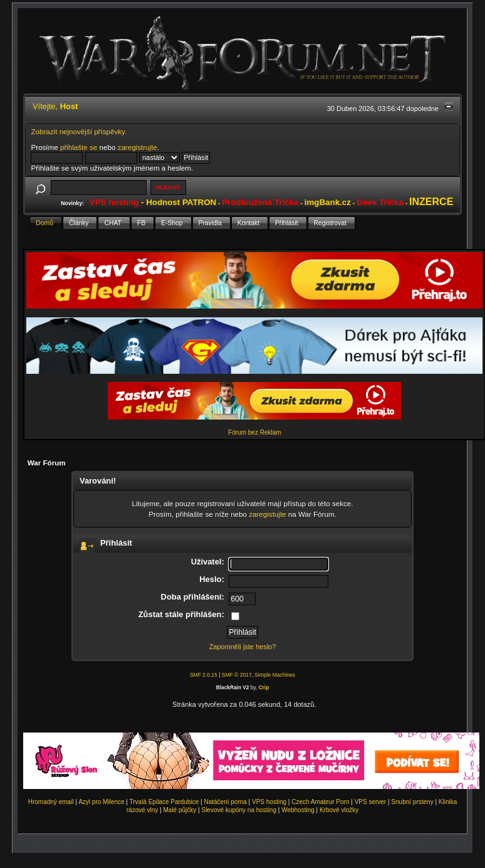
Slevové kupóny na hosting (239, 810)
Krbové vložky (339, 810)
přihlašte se (79, 147)
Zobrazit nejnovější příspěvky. (79, 131)
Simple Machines (275, 675)
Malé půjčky (180, 810)
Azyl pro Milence (101, 802)
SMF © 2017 (237, 675)
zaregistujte (267, 514)
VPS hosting (269, 802)
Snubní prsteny (412, 802)
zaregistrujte (138, 147)
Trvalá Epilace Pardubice (164, 802)
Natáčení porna (225, 802)
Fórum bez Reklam (254, 432)
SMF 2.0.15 (204, 675)
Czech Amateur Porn (320, 802)
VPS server (371, 802)
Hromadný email (51, 802)
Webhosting (298, 810)
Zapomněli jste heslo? (243, 647)
